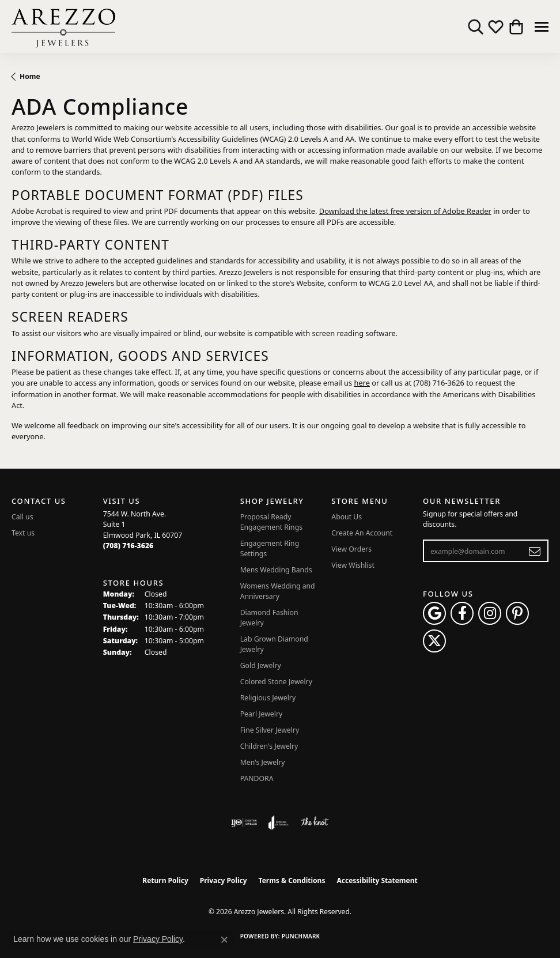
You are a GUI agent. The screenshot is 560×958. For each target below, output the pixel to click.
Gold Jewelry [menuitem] (261, 665)
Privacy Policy (224, 880)
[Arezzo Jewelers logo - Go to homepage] (63, 27)
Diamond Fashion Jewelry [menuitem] (269, 618)
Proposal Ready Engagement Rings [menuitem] (271, 522)
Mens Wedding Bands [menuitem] (276, 570)
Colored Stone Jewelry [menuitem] (276, 682)
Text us (23, 533)
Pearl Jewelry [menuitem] (262, 714)
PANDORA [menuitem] (257, 778)
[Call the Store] (128, 546)
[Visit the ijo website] (244, 823)
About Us (347, 517)
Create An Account (362, 533)
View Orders (351, 549)
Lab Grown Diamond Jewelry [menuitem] (274, 644)
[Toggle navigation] (542, 27)
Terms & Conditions (292, 880)
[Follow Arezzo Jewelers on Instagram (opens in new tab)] (490, 613)
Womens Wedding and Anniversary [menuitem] (278, 591)
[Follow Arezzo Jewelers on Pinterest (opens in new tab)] (517, 613)
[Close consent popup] (224, 940)
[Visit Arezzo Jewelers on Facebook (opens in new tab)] (462, 613)
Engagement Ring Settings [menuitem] (270, 548)
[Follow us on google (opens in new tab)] (434, 613)
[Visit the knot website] (314, 823)
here (362, 383)
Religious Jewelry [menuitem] (268, 698)
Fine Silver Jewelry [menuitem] (270, 730)
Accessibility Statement (377, 880)
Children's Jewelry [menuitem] (269, 746)
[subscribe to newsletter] (535, 551)
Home (30, 76)
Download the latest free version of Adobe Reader (405, 211)
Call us (22, 517)
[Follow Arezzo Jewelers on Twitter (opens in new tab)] (434, 641)
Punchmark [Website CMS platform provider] (301, 936)
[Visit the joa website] (279, 823)
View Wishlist (353, 565)
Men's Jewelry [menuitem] (263, 762)
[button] (476, 27)
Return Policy (165, 880)
